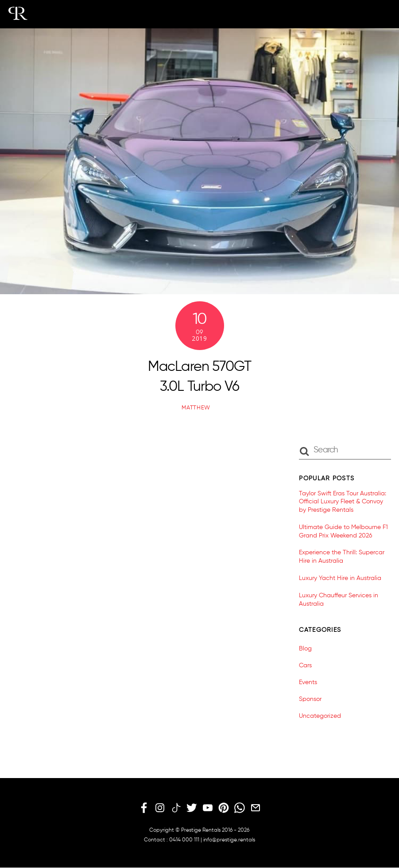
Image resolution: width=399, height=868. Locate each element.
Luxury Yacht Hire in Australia (340, 578)
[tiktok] (176, 808)
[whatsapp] (240, 808)
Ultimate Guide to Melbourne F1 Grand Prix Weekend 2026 (343, 531)
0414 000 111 (184, 840)
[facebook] (144, 808)
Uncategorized (320, 716)
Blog (305, 649)
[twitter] (192, 808)
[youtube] (208, 808)
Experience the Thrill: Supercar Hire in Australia (342, 557)
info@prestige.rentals (229, 840)
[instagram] (160, 808)
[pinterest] (224, 808)
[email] (256, 808)
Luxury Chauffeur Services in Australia (339, 600)
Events (308, 682)
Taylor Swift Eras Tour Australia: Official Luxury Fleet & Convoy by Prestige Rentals (343, 502)
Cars (305, 666)
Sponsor (310, 699)
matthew (196, 408)
